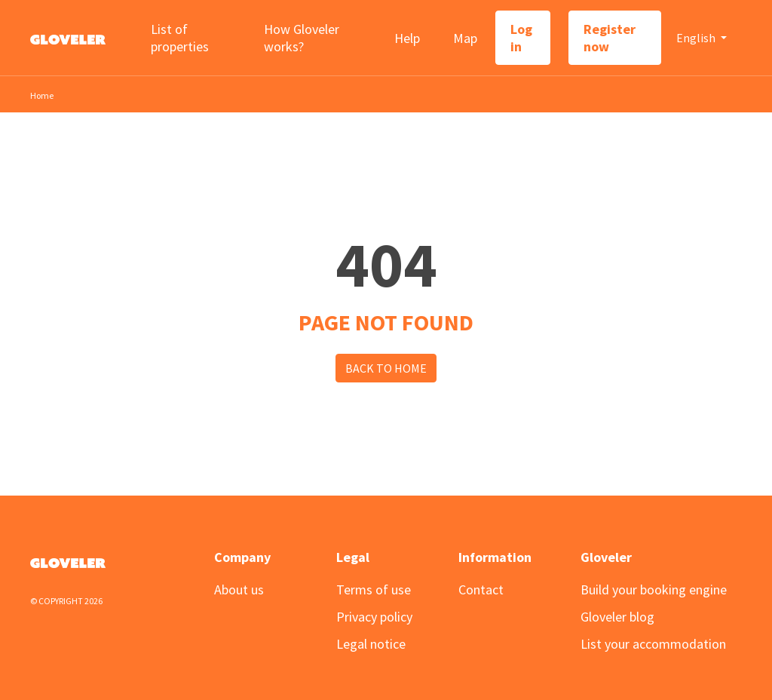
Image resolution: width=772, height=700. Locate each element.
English (697, 38)
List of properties (180, 38)
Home (42, 95)
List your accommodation (653, 644)
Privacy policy (374, 617)
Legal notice (371, 644)
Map (465, 38)
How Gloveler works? (302, 38)
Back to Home (386, 368)
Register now (610, 38)
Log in (521, 38)
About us (239, 589)
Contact (481, 589)
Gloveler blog (617, 617)
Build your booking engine (654, 589)
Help (407, 38)
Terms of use (374, 589)
